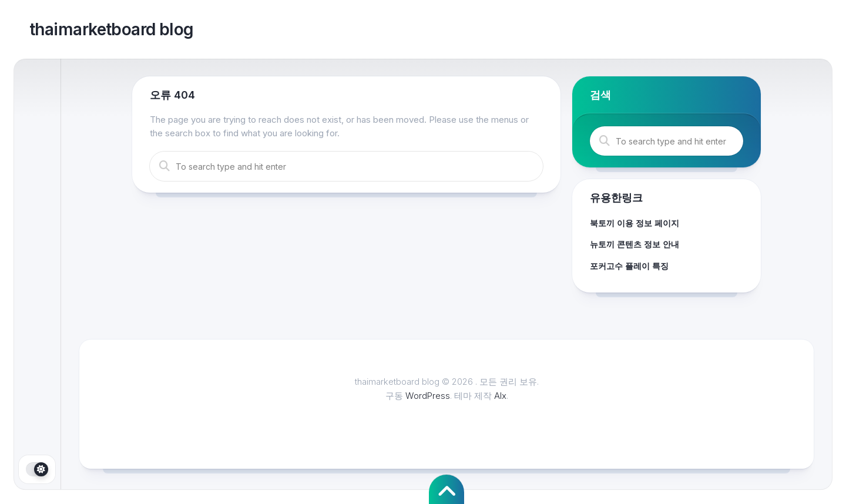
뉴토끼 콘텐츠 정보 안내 (634, 244)
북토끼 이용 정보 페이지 (634, 223)
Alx (500, 396)
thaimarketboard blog (112, 29)
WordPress (428, 396)
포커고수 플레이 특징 (629, 266)
